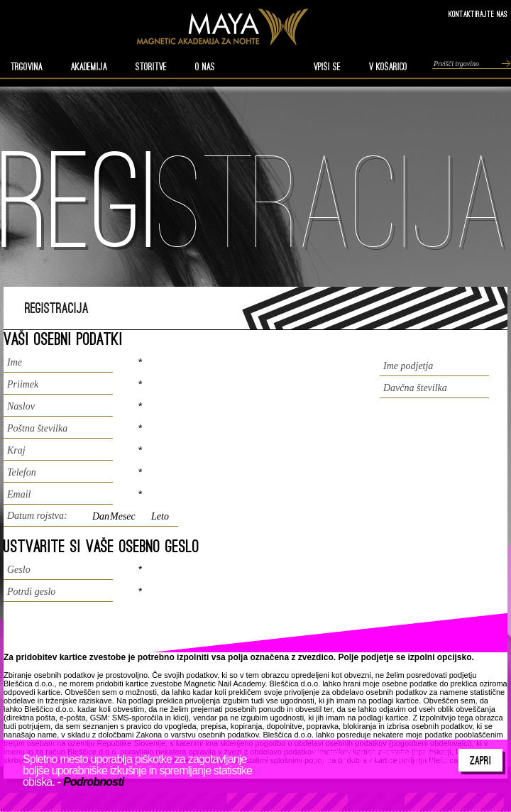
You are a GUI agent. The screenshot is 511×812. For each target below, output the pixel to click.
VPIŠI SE (327, 67)
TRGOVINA (27, 67)
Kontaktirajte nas (478, 14)
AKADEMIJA (89, 67)
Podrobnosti (93, 782)
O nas (205, 67)
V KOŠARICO (388, 67)
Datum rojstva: (37, 516)
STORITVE (151, 67)
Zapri (480, 760)
